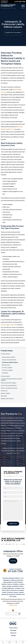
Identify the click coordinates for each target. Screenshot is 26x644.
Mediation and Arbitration (7, 399)
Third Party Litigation (7, 370)
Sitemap (13, 636)
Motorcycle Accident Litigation (9, 383)
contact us (4, 325)
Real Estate (4, 396)
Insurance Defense (6, 354)
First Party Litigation (7, 368)
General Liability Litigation (9, 357)
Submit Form (13, 524)
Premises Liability (5, 376)
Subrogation (5, 373)
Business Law (4, 391)
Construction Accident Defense (9, 386)
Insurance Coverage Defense (9, 360)
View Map (13, 561)
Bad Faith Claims (6, 365)
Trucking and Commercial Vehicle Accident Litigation (11, 380)
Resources (13, 633)
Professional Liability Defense (10, 363)
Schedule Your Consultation (13, 33)
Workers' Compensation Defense (9, 388)
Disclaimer (13, 631)
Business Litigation (6, 393)
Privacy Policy (13, 628)
